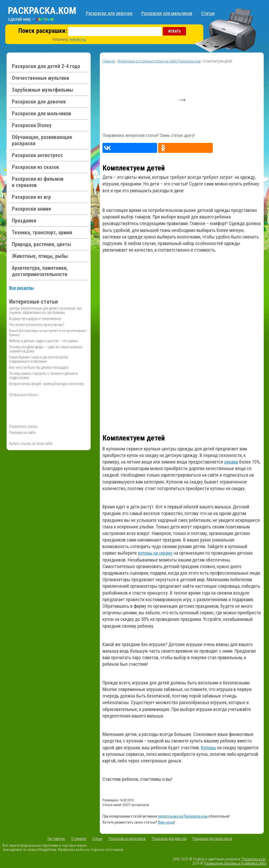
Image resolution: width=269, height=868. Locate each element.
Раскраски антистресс (37, 155)
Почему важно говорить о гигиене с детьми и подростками (43, 376)
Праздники (24, 221)
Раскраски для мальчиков (167, 13)
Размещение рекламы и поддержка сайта (235, 863)
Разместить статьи (23, 427)
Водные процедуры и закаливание (35, 319)
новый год (78, 39)
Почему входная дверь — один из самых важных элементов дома (46, 349)
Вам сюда (166, 822)
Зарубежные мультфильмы (42, 90)
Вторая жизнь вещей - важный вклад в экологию (46, 384)
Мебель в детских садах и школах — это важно (44, 341)
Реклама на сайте (22, 433)
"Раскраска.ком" (254, 859)
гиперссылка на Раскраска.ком (183, 816)
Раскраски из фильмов (38, 182)
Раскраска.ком (42, 11)
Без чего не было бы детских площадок (39, 367)
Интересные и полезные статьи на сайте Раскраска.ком (159, 61)
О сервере (79, 839)
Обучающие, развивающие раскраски (42, 140)
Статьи (208, 13)
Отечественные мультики (40, 78)
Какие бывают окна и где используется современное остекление (39, 359)
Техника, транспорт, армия (42, 232)
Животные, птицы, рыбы (40, 256)
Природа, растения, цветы (41, 244)
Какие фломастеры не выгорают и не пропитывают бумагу (48, 333)
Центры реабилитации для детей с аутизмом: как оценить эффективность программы (45, 310)
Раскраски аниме (32, 209)
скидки (231, 462)
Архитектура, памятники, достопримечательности (40, 271)
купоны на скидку (155, 553)
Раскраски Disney (32, 125)
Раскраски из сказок (35, 167)
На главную (56, 839)
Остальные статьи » (24, 395)
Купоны (208, 748)
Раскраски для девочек (109, 13)
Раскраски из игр (31, 197)
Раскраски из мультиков (127, 839)
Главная (109, 61)
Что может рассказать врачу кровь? (37, 325)
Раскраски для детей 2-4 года (46, 66)
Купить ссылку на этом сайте (31, 444)
